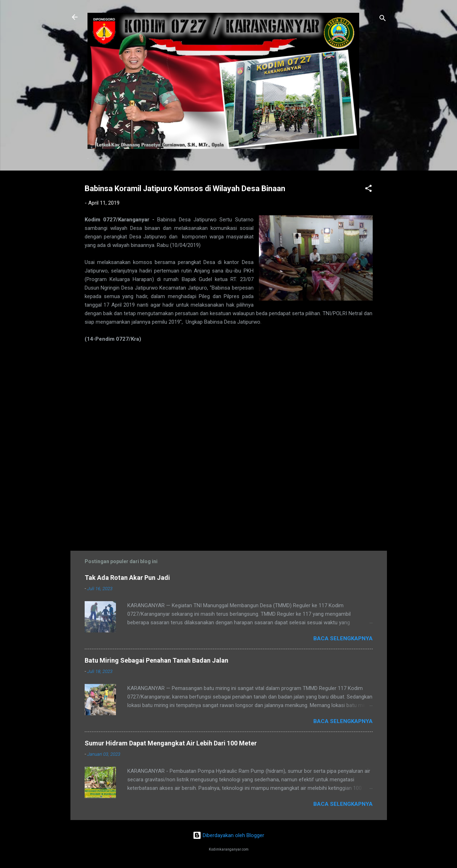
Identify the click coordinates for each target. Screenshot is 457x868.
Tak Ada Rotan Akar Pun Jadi (127, 578)
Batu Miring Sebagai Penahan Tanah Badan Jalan (156, 660)
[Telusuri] (383, 19)
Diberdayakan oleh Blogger (228, 835)
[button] (368, 190)
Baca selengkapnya (343, 638)
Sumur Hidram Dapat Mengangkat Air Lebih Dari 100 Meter (171, 743)
